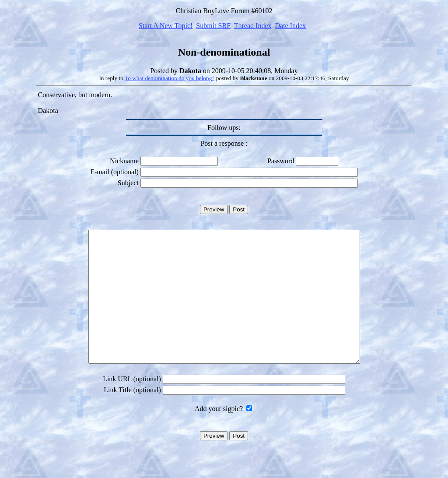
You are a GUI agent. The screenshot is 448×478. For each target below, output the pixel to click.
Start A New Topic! (166, 26)
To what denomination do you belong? (170, 78)
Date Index (290, 26)
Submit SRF (213, 26)
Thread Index (253, 26)
